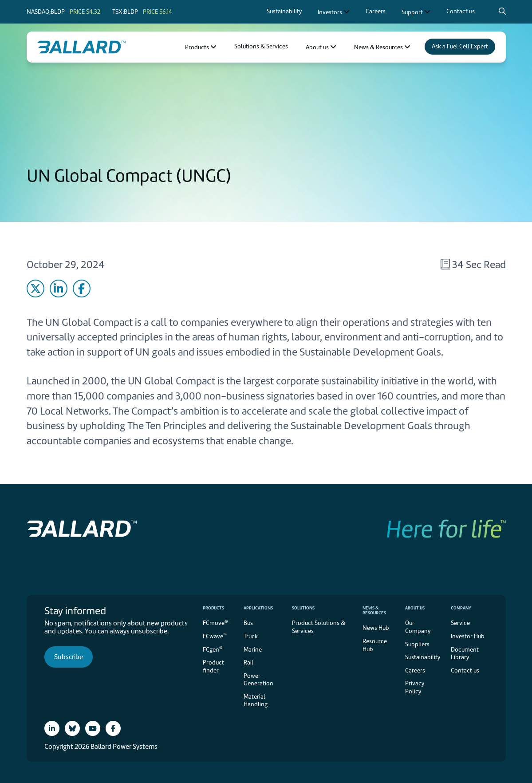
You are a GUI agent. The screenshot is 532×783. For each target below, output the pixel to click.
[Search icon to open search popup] (502, 11)
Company (461, 608)
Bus (248, 623)
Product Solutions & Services (319, 627)
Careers (415, 670)
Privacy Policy (415, 687)
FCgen (213, 649)
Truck (251, 636)
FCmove (215, 623)
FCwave (215, 636)
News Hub (376, 628)
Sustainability (423, 657)
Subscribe (69, 657)
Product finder (213, 666)
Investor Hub (468, 636)
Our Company (418, 627)
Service (460, 623)
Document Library (465, 654)
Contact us (465, 670)
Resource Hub (375, 645)
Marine (253, 650)
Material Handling (256, 701)
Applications (258, 608)
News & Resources (374, 610)
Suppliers (417, 644)
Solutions (303, 608)
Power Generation (258, 680)
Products (213, 608)
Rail (248, 662)
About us (415, 608)
